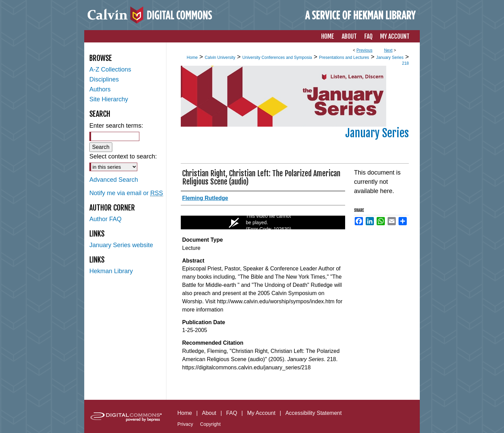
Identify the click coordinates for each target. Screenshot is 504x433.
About (209, 413)
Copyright (210, 424)
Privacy (185, 424)
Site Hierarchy (109, 99)
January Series (390, 58)
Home (192, 58)
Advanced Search (114, 180)
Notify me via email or (126, 193)
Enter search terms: (116, 126)
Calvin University (220, 58)
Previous (364, 50)
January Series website (121, 245)
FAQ (232, 413)
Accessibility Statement (313, 413)
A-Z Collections (110, 69)
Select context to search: (123, 156)
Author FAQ (105, 219)
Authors (100, 89)
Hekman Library (111, 271)
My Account (261, 413)
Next (388, 50)
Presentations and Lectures (344, 58)
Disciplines (104, 79)
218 (405, 63)
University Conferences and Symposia (277, 58)
